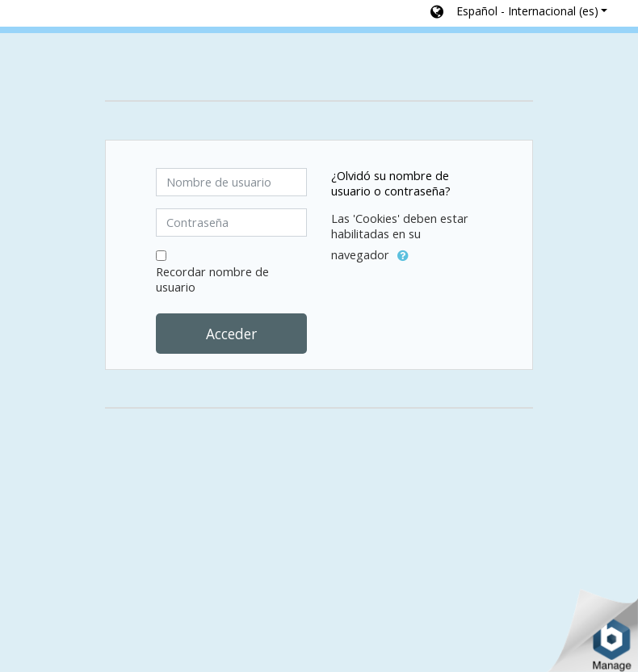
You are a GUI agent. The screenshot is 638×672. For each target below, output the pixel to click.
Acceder (231, 334)
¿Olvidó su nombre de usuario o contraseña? (391, 183)
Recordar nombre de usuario (212, 279)
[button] (519, 13)
